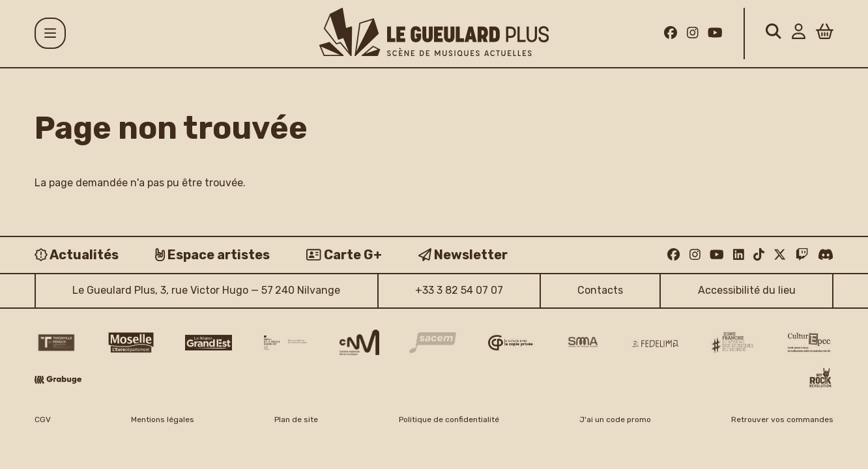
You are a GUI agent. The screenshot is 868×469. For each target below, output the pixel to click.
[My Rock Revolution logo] (820, 379)
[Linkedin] (739, 254)
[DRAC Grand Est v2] (285, 343)
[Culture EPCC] (810, 343)
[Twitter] (780, 254)
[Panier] (825, 34)
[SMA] (583, 343)
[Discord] (826, 254)
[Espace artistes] (212, 255)
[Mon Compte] (799, 34)
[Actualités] (77, 255)
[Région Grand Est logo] (209, 343)
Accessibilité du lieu (747, 290)
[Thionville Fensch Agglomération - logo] (56, 343)
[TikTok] (759, 254)
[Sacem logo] (433, 342)
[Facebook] (671, 33)
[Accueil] (434, 32)
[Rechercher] (774, 34)
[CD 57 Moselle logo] (131, 342)
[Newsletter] (463, 255)
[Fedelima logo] (655, 343)
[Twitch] (802, 254)
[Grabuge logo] (58, 380)
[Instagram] (693, 33)
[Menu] (50, 33)
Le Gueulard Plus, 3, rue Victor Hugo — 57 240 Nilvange (206, 290)
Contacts (600, 290)
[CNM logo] (359, 343)
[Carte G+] (344, 255)
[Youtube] (715, 33)
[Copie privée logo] (510, 343)
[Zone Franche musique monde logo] (732, 343)
